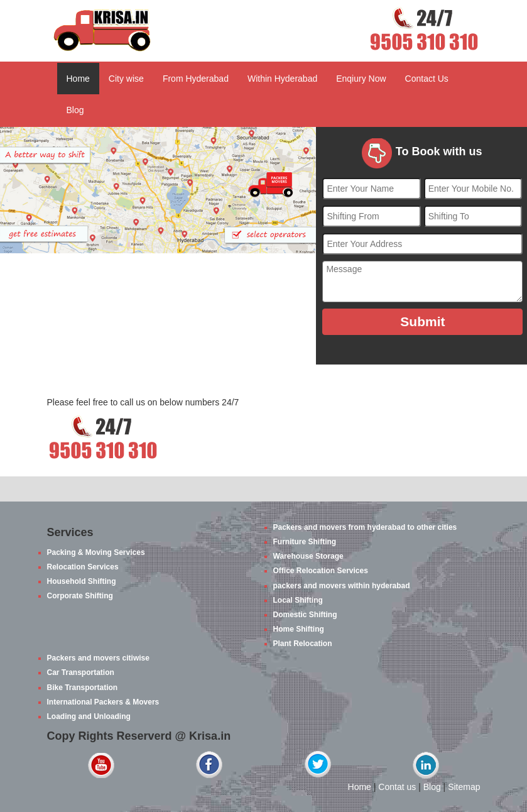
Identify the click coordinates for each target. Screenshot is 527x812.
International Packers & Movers (103, 702)
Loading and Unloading (89, 716)
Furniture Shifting (305, 542)
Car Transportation (81, 672)
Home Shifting (299, 629)
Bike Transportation (83, 688)
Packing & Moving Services (96, 552)
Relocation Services (83, 567)
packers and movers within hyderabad (342, 586)
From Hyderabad (196, 79)
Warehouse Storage (308, 556)
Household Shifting (82, 581)
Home (78, 79)
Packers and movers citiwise (98, 658)
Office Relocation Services (321, 571)
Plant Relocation (303, 644)
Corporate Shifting (80, 596)
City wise (126, 79)
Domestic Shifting (305, 615)
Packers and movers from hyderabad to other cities (365, 527)
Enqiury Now (361, 79)
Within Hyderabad (282, 79)
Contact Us (427, 79)
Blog (75, 110)
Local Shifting (298, 600)
